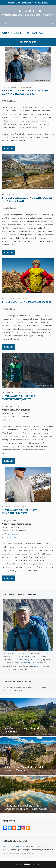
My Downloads (41, 3)
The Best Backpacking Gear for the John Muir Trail (27, 199)
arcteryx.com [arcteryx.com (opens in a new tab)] (12, 534)
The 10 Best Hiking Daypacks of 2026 (27, 302)
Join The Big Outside (29, 663)
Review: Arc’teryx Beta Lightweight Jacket (18, 398)
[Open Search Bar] (52, 23)
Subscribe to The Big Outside (14, 846)
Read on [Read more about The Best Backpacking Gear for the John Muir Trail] (8, 253)
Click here (34, 660)
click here (36, 666)
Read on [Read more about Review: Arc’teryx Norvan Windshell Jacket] (8, 578)
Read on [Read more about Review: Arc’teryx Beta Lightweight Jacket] (8, 461)
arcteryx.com (7, 420)
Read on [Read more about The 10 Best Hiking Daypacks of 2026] (8, 347)
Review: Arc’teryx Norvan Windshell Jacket (21, 512)
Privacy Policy (36, 864)
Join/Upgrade (14, 3)
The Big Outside (28, 11)
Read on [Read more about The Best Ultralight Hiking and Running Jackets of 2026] (8, 149)
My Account (27, 3)
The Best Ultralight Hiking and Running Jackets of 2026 (25, 92)
